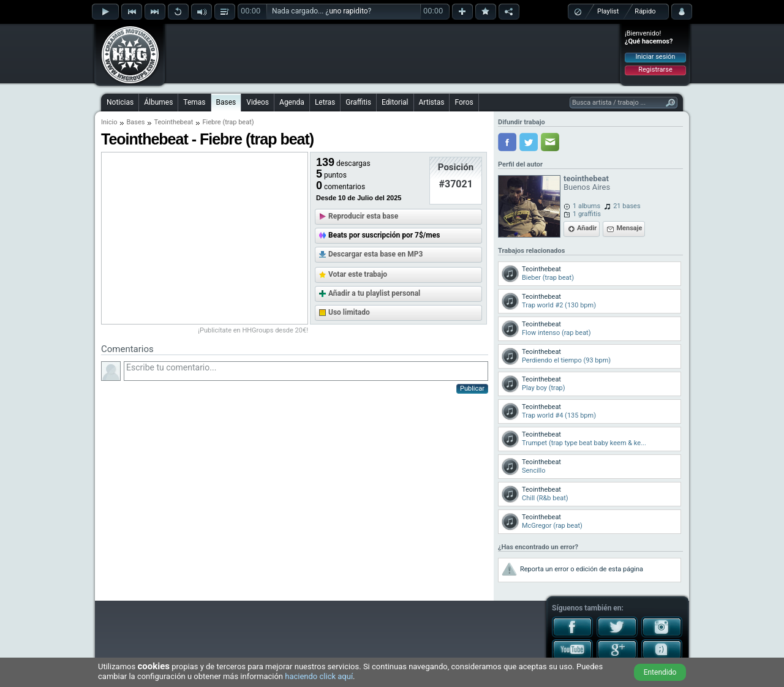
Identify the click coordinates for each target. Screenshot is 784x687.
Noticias (120, 102)
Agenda (292, 102)
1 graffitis (587, 214)
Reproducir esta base (363, 216)
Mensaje (629, 228)
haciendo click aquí (319, 676)
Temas (194, 102)
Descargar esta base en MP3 (375, 254)
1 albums (586, 206)
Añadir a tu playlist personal (374, 293)
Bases (226, 102)
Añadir (587, 228)
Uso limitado (349, 312)
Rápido (645, 11)
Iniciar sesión (656, 57)
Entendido (660, 672)
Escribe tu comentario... (306, 371)
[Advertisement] (393, 53)
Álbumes (158, 102)
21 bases (627, 206)
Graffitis (358, 102)
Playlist (608, 11)
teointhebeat (586, 178)
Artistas (432, 102)
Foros (464, 102)
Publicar (472, 389)
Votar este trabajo (358, 274)
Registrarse (655, 69)
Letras (325, 102)
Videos (258, 102)
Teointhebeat (173, 122)
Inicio (109, 122)
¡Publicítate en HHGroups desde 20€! (253, 330)
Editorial (395, 102)
